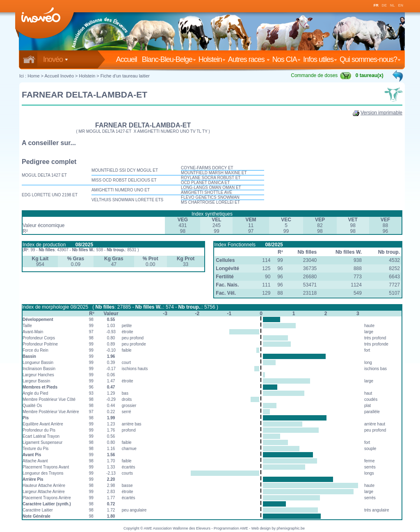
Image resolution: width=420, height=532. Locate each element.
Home (33, 76)
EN (401, 5)
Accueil (128, 59)
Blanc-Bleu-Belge (169, 59)
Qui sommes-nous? (370, 59)
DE (385, 5)
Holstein (212, 59)
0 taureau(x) (370, 75)
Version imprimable (381, 113)
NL (393, 5)
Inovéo (56, 59)
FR (376, 5)
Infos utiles (320, 59)
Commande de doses (321, 75)
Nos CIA (286, 59)
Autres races (249, 59)
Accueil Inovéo (59, 76)
